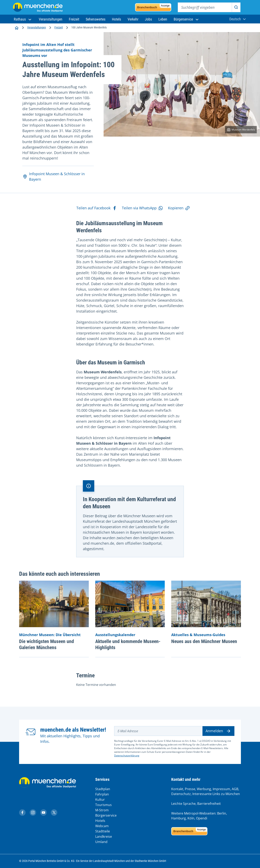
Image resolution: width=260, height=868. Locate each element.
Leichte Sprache (183, 804)
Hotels (100, 821)
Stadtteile (103, 831)
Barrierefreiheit (209, 804)
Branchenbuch (154, 6)
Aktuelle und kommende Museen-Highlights (128, 644)
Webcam (102, 826)
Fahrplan (102, 794)
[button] (23, 19)
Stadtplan (103, 789)
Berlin (222, 813)
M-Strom (102, 810)
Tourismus (103, 805)
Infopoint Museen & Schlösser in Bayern (54, 177)
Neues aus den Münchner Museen (204, 641)
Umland (101, 842)
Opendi (202, 818)
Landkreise (104, 836)
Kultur (100, 800)
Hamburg (179, 818)
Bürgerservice (106, 815)
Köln (191, 818)
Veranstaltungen (37, 27)
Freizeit (59, 27)
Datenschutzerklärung (127, 756)
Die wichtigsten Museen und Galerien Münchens (47, 644)
